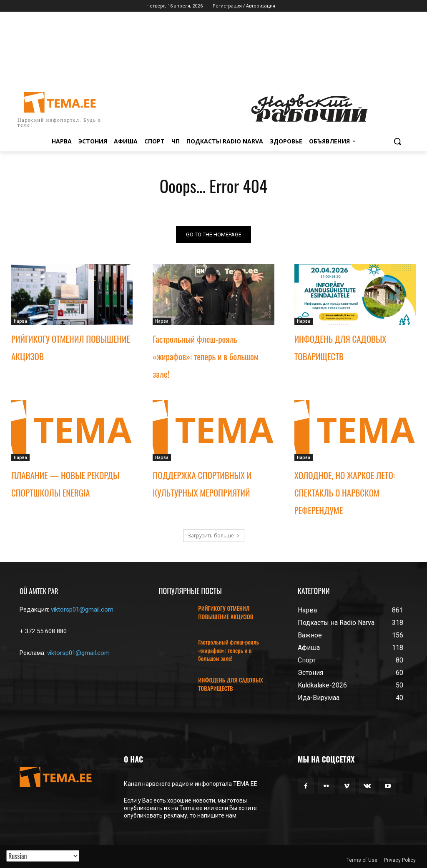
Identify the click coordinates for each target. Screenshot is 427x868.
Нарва (20, 321)
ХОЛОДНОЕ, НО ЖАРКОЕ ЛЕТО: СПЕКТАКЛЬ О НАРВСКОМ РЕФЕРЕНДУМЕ (345, 492)
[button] (397, 141)
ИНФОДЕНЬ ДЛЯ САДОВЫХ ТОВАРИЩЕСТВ (230, 684)
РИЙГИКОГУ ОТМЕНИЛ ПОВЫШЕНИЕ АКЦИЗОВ (226, 612)
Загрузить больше (214, 536)
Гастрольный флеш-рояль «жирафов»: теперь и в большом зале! (206, 356)
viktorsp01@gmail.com (82, 610)
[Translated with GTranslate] (43, 856)
